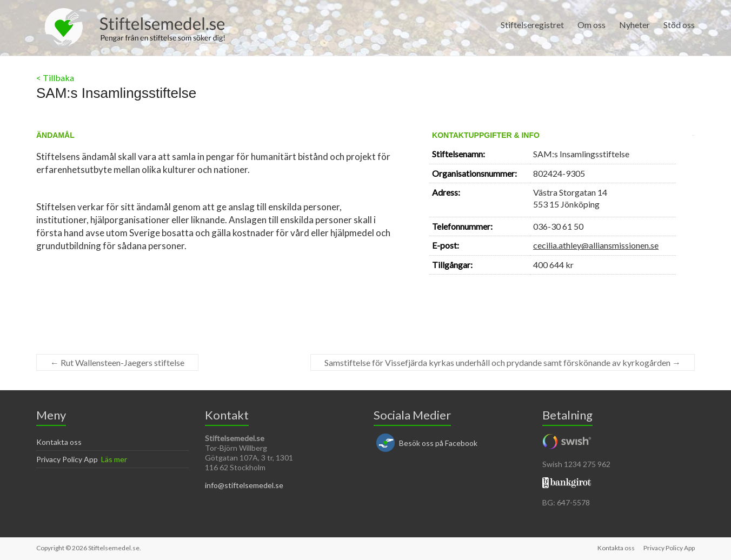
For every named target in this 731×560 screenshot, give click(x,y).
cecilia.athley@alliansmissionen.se (596, 245)
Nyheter (634, 25)
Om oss (592, 25)
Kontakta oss (59, 442)
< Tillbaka (55, 78)
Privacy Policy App (67, 459)
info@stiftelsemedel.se (244, 485)
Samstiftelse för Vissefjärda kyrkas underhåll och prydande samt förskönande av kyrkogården (503, 362)
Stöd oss (679, 25)
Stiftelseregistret (532, 25)
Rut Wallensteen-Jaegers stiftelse (117, 362)
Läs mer (114, 459)
